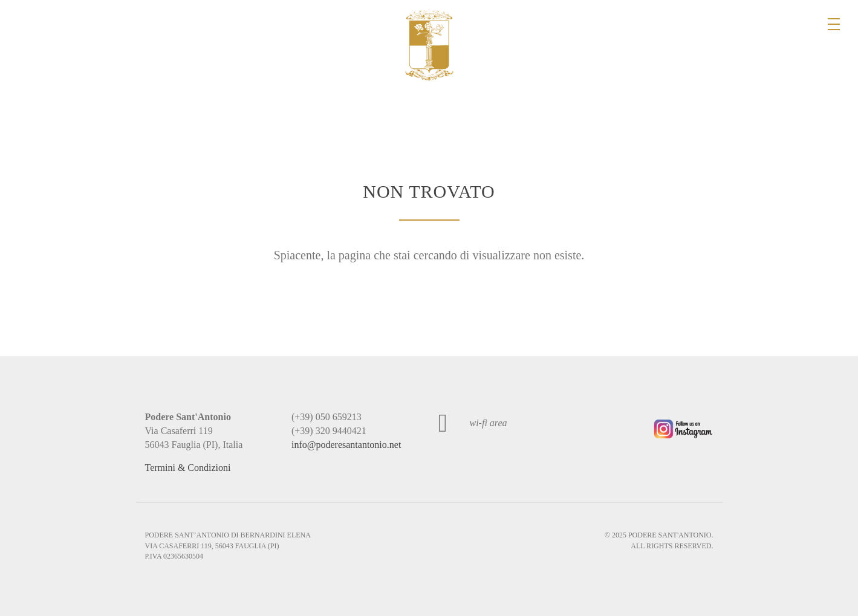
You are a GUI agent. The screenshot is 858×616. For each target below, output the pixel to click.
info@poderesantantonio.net (346, 445)
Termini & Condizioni (188, 468)
